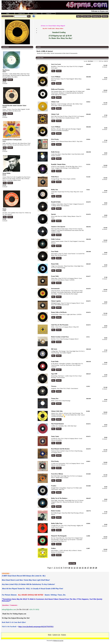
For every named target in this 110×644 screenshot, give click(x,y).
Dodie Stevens (55, 152)
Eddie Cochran (56, 239)
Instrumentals (55, 289)
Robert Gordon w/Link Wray (60, 337)
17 (88, 568)
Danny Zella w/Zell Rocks (59, 312)
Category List (21, 14)
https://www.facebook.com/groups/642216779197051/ (36, 627)
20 (96, 568)
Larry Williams (56, 77)
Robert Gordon (56, 511)
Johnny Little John (57, 411)
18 (91, 568)
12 (74, 568)
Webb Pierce (55, 177)
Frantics (54, 486)
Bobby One (55, 190)
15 (83, 568)
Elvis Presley (55, 139)
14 (80, 568)
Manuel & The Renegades (59, 536)
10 (69, 568)
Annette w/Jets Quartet (58, 227)
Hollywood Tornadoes (58, 89)
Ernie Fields (55, 361)
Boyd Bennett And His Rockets (60, 449)
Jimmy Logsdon (56, 301)
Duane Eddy (55, 264)
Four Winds (55, 252)
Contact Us (49, 14)
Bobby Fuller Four (57, 523)
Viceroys (54, 386)
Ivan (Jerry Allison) (57, 474)
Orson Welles (7, 173)
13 (77, 568)
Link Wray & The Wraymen (60, 325)
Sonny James (55, 436)
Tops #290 (54, 374)
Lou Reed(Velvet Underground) (12, 140)
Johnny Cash (55, 102)
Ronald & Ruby (56, 202)
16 (85, 568)
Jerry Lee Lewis (56, 64)
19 (93, 568)
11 (72, 568)
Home (8, 14)
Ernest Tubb (55, 276)
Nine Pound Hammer (58, 424)
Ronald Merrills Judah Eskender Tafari (14, 106)
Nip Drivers (6, 70)
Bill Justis (54, 349)
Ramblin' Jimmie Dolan (58, 164)
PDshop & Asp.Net (58, 641)
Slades (4, 209)
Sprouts (53, 214)
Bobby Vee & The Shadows (59, 498)
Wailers (53, 548)
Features (35, 14)
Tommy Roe (55, 399)
